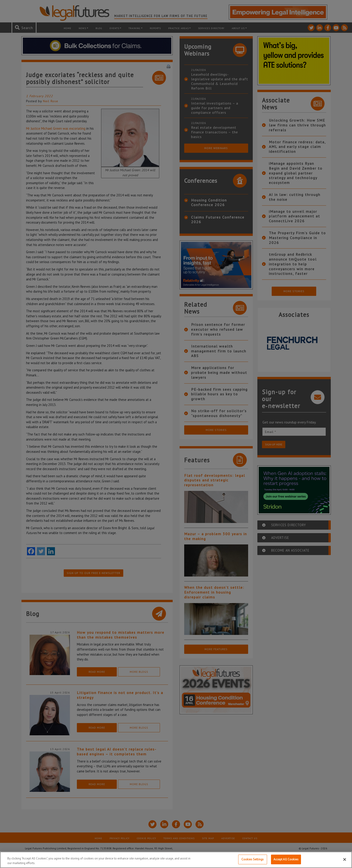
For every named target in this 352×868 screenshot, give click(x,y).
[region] (176, 860)
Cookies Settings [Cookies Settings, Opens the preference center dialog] (253, 859)
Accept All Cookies (286, 859)
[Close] (345, 859)
